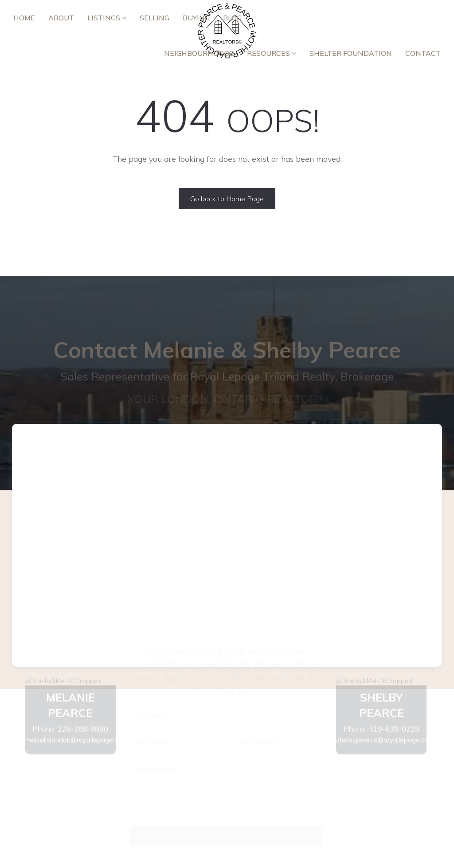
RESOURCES (272, 53)
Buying (196, 18)
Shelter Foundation (351, 53)
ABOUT (61, 18)
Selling (155, 18)
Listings (107, 18)
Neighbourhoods (199, 53)
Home (24, 18)
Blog (232, 18)
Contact (423, 53)
